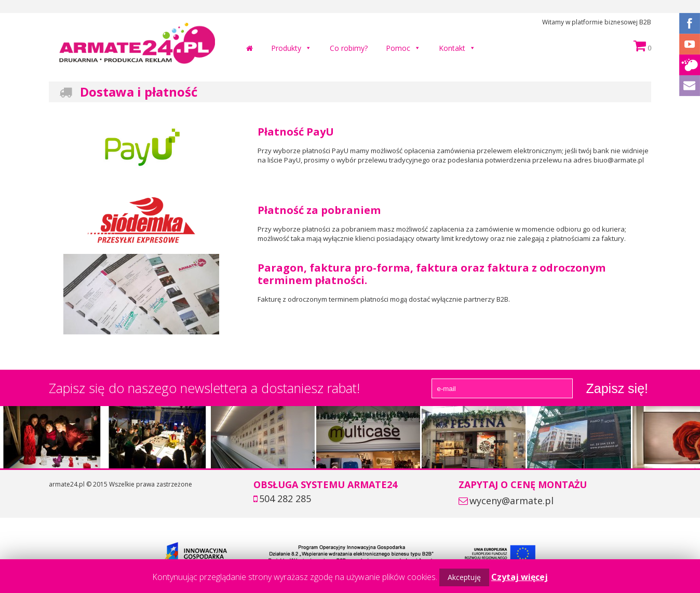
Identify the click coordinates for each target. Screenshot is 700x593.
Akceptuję (464, 577)
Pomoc (398, 48)
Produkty (286, 48)
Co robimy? (349, 48)
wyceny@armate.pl (511, 501)
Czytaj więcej (520, 577)
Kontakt (452, 48)
